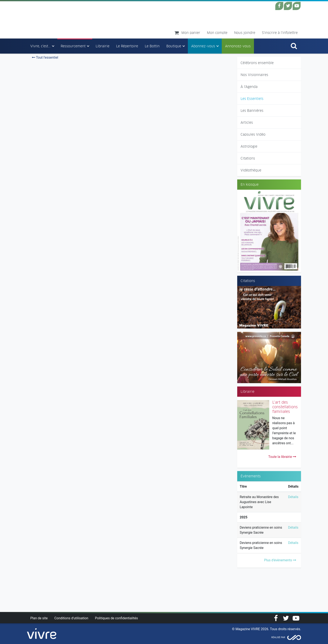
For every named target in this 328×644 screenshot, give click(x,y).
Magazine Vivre (64, 20)
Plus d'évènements (280, 560)
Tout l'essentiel (45, 57)
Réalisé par (278, 637)
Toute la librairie (282, 457)
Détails (293, 497)
